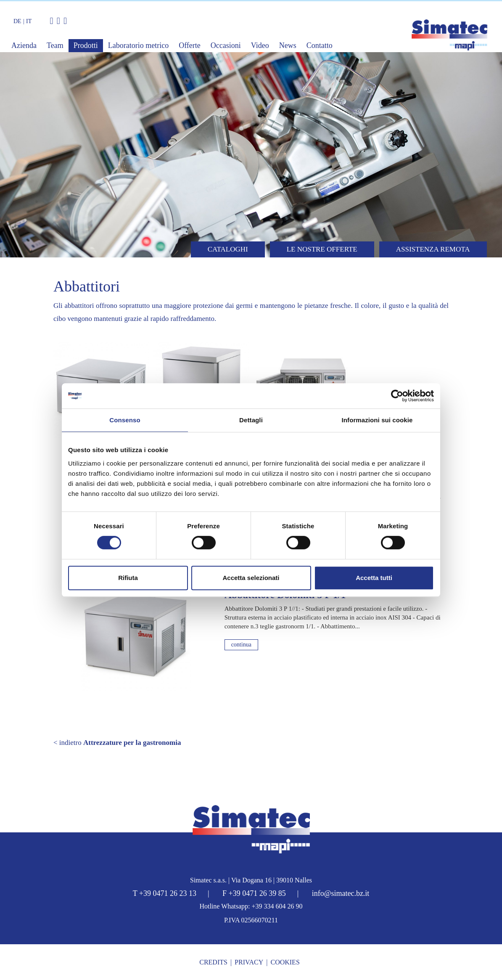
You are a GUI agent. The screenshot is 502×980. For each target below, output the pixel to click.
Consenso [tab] (125, 420)
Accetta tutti (374, 578)
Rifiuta (128, 578)
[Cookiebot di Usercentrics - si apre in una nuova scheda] (397, 396)
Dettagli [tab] (251, 420)
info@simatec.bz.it (341, 893)
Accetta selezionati (251, 578)
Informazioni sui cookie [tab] (377, 420)
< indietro (117, 743)
